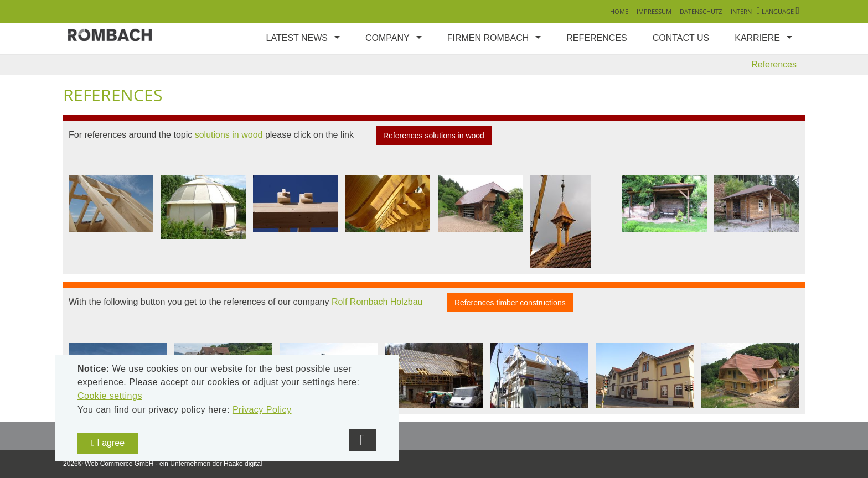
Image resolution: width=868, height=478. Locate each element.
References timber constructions (510, 303)
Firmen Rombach (488, 38)
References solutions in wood (434, 136)
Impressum (654, 11)
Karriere (757, 38)
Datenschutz (701, 11)
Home (619, 11)
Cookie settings (110, 396)
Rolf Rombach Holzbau (377, 302)
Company (387, 38)
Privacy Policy (262, 410)
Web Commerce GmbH (119, 464)
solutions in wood (229, 135)
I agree (108, 443)
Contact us (681, 38)
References (596, 38)
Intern (741, 11)
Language (778, 11)
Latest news (297, 38)
